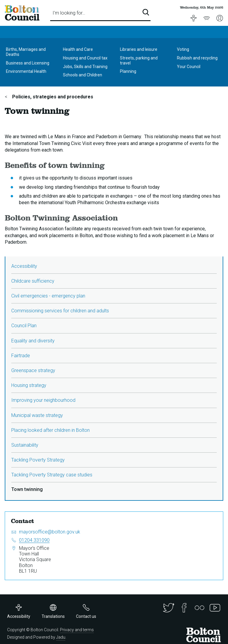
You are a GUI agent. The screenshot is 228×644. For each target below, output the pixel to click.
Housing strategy (29, 385)
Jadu (61, 637)
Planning (128, 71)
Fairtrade (21, 356)
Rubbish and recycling (197, 58)
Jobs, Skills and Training (85, 67)
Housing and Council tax (85, 58)
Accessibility (24, 266)
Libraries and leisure (139, 49)
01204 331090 (34, 540)
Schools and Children (83, 75)
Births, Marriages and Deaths (26, 52)
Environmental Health (26, 71)
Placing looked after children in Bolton (50, 430)
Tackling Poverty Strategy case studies (52, 475)
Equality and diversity (33, 341)
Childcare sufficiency (33, 281)
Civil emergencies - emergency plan (48, 296)
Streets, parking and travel (139, 60)
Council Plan (24, 326)
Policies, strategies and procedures (52, 97)
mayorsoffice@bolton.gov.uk (50, 532)
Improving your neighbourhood (43, 400)
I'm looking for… (69, 13)
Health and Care (78, 49)
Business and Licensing (28, 63)
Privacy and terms (77, 630)
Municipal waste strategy (37, 415)
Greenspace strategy (33, 370)
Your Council (189, 67)
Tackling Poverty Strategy (38, 460)
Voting (183, 49)
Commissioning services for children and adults (60, 311)
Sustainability (25, 445)
